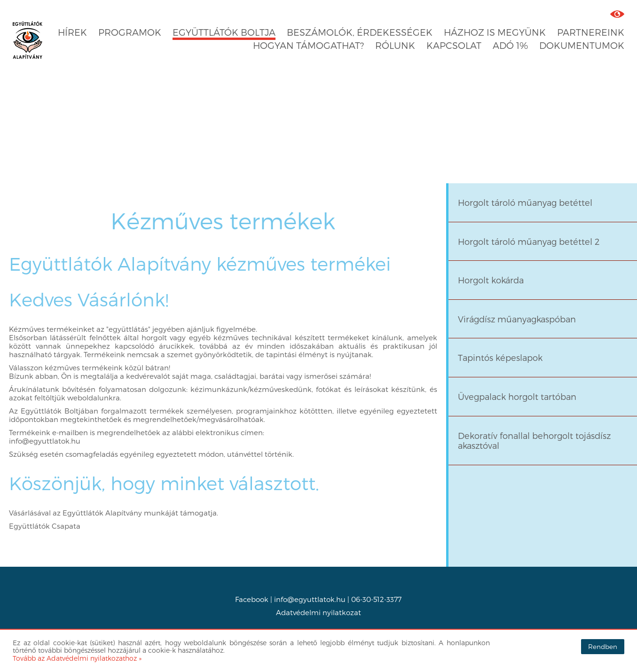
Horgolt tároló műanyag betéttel (525, 202)
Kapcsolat (454, 45)
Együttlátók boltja (224, 32)
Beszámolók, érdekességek (360, 32)
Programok (130, 32)
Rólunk (395, 45)
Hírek (72, 32)
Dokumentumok (582, 45)
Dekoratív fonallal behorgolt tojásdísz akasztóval (534, 441)
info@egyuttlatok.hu (310, 599)
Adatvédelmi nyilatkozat (318, 612)
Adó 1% (510, 45)
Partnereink (591, 32)
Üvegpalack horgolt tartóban (517, 396)
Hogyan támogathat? (308, 45)
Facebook (252, 599)
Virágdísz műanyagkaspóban (517, 319)
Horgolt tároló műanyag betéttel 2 (529, 241)
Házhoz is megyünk (495, 32)
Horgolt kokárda (491, 280)
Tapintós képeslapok (500, 357)
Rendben (603, 646)
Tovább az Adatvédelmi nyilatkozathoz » (77, 658)
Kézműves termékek (223, 220)
